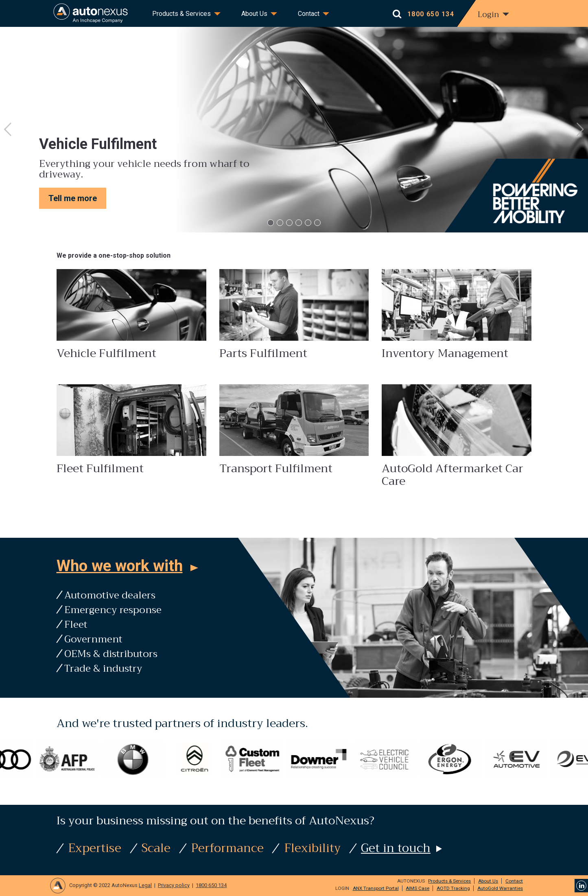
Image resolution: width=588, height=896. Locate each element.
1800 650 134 (211, 885)
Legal (145, 885)
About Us (254, 14)
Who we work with (120, 566)
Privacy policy (174, 885)
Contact (309, 14)
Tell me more (73, 198)
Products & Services (181, 14)
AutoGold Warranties (500, 888)
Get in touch (396, 848)
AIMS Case (418, 888)
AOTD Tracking (453, 888)
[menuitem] (184, 14)
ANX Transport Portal (376, 888)
